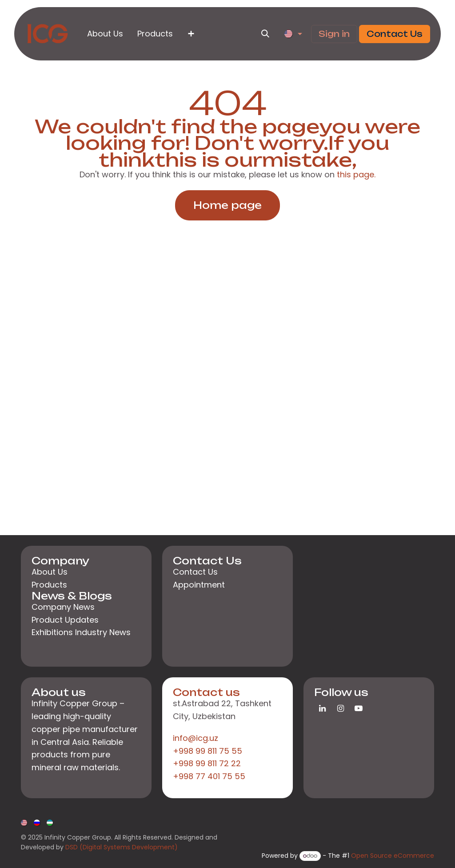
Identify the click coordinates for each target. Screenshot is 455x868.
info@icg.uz (196, 738)
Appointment (199, 585)
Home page (227, 205)
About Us (50, 572)
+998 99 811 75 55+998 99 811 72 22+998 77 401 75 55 (209, 764)
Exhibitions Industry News (81, 632)
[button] (265, 34)
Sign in (334, 34)
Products (49, 585)
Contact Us (395, 34)
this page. (356, 174)
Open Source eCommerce (393, 856)
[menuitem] (105, 34)
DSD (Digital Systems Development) (122, 847)
